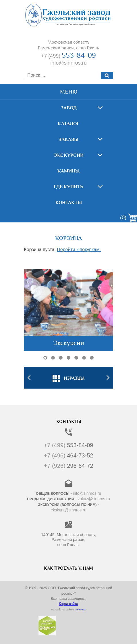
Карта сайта (68, 604)
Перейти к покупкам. (79, 250)
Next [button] (108, 378)
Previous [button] (29, 378)
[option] (69, 378)
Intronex (81, 610)
